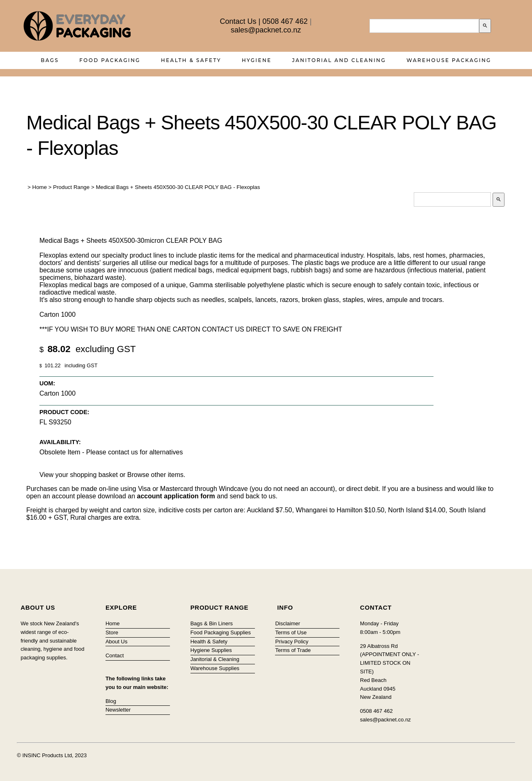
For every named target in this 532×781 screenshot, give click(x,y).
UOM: (47, 383)
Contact (115, 655)
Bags (50, 60)
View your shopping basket (79, 475)
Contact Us (238, 21)
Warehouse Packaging (449, 60)
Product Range (71, 187)
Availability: (60, 442)
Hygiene (257, 60)
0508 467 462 (285, 21)
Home (40, 187)
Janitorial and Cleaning (339, 60)
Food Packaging (110, 60)
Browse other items (155, 475)
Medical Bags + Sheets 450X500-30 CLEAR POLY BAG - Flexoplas (178, 187)
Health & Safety (191, 60)
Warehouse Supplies (215, 668)
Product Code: (64, 412)
